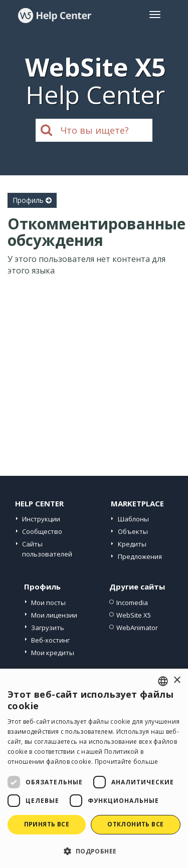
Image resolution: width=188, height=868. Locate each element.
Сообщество (42, 531)
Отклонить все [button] (135, 824)
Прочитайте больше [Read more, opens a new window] (127, 762)
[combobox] (163, 681)
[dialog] (94, 768)
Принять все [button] (47, 824)
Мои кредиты (53, 653)
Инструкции (41, 519)
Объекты (133, 531)
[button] (94, 851)
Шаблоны (133, 519)
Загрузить (48, 628)
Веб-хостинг (50, 640)
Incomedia (132, 603)
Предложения (140, 556)
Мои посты (48, 603)
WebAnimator (137, 628)
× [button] (177, 680)
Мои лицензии (54, 615)
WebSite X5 (134, 615)
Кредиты (132, 544)
